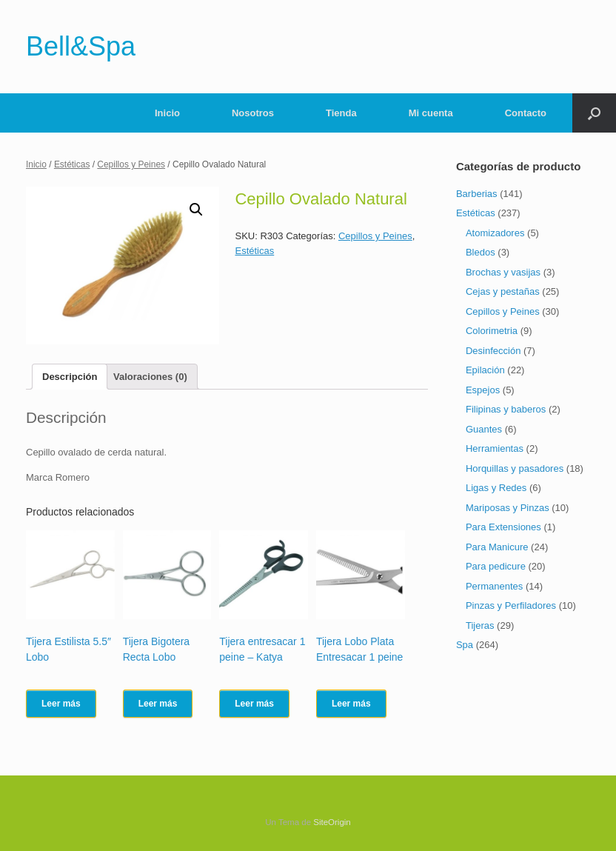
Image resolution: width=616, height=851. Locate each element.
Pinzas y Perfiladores (511, 605)
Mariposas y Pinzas (508, 508)
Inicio (167, 113)
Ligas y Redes (496, 488)
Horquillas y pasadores (515, 468)
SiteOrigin (332, 822)
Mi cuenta (431, 113)
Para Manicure (497, 547)
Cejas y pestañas (503, 291)
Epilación (485, 370)
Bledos (481, 252)
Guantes (484, 429)
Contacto (526, 113)
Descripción (70, 377)
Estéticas (72, 164)
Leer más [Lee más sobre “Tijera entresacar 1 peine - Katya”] (254, 704)
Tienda (341, 113)
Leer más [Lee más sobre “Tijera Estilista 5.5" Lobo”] (61, 704)
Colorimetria (492, 331)
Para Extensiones (503, 527)
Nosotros (253, 113)
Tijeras (480, 625)
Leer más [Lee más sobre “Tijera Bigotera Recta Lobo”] (158, 704)
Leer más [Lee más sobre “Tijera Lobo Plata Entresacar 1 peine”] (351, 704)
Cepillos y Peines (131, 164)
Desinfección (493, 351)
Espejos (483, 390)
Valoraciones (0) (150, 377)
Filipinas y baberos (506, 409)
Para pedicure (496, 566)
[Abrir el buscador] (594, 113)
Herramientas (495, 448)
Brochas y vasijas (503, 272)
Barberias (477, 194)
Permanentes (494, 586)
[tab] (70, 377)
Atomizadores (495, 233)
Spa (465, 645)
